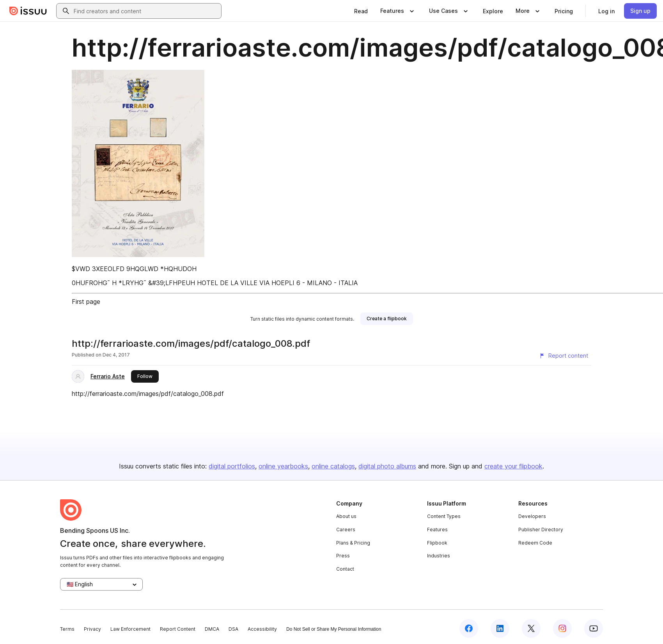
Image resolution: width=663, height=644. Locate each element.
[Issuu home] (28, 11)
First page (86, 302)
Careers (346, 530)
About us (346, 516)
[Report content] (564, 356)
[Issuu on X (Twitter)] (531, 628)
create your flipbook (513, 466)
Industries (439, 556)
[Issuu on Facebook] (469, 628)
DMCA (212, 629)
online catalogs (333, 466)
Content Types (444, 516)
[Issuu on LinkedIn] (500, 628)
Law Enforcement (130, 629)
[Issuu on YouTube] (594, 628)
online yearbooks (283, 466)
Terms (67, 629)
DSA (233, 629)
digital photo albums (387, 466)
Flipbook (437, 543)
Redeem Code (535, 543)
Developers (532, 516)
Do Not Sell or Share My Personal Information (334, 629)
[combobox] (146, 11)
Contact (345, 569)
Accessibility (262, 629)
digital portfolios (232, 466)
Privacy (92, 629)
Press (343, 556)
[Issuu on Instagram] (562, 628)
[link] (361, 11)
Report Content (178, 629)
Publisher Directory (541, 530)
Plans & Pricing (353, 543)
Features (437, 530)
